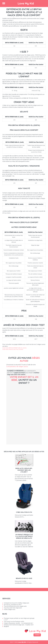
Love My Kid (26, 3)
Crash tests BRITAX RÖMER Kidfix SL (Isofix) (14, 348)
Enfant (24, 434)
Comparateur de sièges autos (17, 367)
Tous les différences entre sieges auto (15, 606)
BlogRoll (6, 626)
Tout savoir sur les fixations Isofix (14, 621)
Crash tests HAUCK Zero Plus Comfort (13, 349)
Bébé (24, 398)
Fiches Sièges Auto (10, 609)
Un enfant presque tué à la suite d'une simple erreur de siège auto (24, 536)
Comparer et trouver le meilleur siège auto (16, 603)
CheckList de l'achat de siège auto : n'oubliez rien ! (19, 625)
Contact (37, 635)
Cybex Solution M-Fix (24, 512)
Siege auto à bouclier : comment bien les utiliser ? (24, 470)
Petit (24, 416)
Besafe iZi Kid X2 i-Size (24, 578)
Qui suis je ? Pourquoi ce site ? (13, 605)
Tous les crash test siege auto (13, 608)
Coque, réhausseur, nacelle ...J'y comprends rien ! (18, 623)
